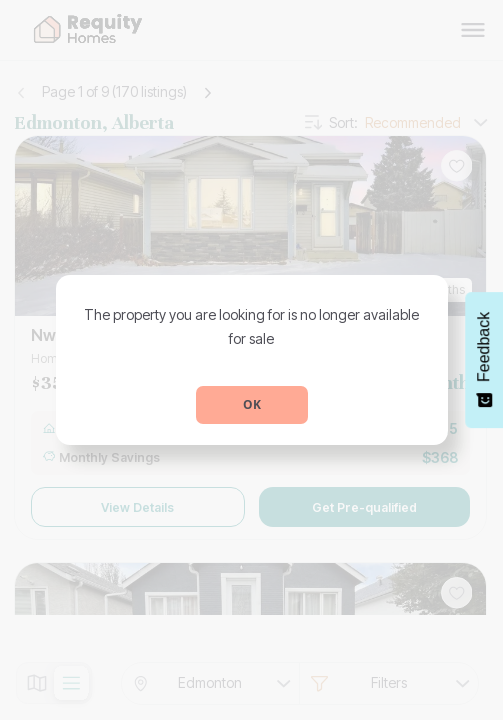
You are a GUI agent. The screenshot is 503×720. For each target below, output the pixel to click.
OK (252, 404)
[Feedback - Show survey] (484, 360)
